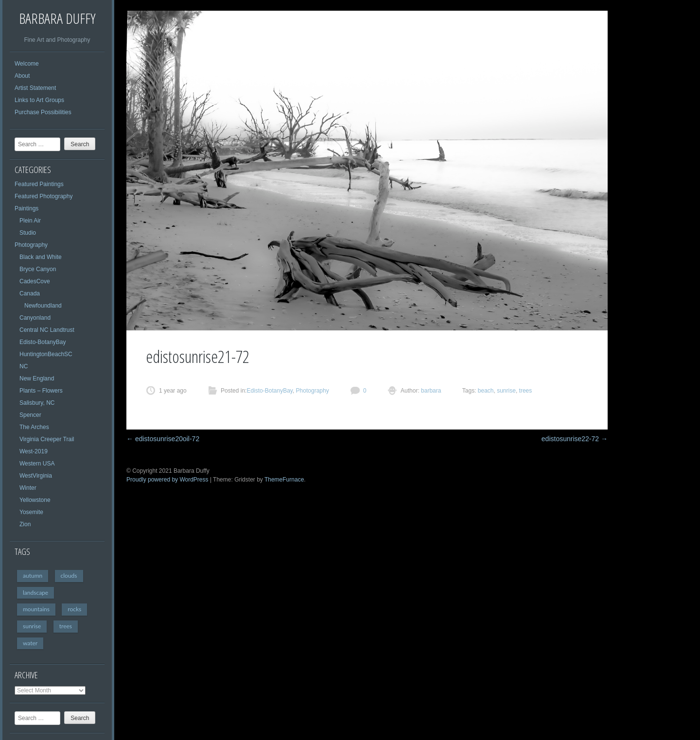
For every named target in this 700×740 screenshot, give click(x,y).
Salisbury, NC (37, 403)
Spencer (30, 415)
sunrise (32, 626)
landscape (35, 593)
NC (24, 366)
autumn (33, 576)
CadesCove (35, 281)
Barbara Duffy (57, 18)
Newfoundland (43, 306)
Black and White (41, 257)
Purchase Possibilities (43, 112)
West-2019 (34, 451)
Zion (25, 524)
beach (486, 391)
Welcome (27, 64)
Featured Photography (44, 196)
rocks (74, 609)
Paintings (26, 208)
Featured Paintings (39, 184)
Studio (28, 233)
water (30, 643)
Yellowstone (35, 500)
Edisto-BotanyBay (43, 342)
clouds (69, 576)
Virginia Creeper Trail (47, 439)
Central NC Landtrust (47, 330)
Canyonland (35, 318)
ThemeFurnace (284, 480)
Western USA (37, 464)
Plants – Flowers (41, 391)
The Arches (34, 427)
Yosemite (31, 512)
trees (66, 626)
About (22, 76)
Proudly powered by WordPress (167, 480)
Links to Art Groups (39, 100)
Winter (28, 488)
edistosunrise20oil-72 (163, 439)
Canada (30, 293)
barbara (430, 391)
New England (37, 379)
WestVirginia (36, 476)
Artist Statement (35, 88)
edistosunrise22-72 (575, 439)
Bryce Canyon (38, 269)
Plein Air (30, 221)
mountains (36, 609)
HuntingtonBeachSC (46, 354)
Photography (31, 245)
